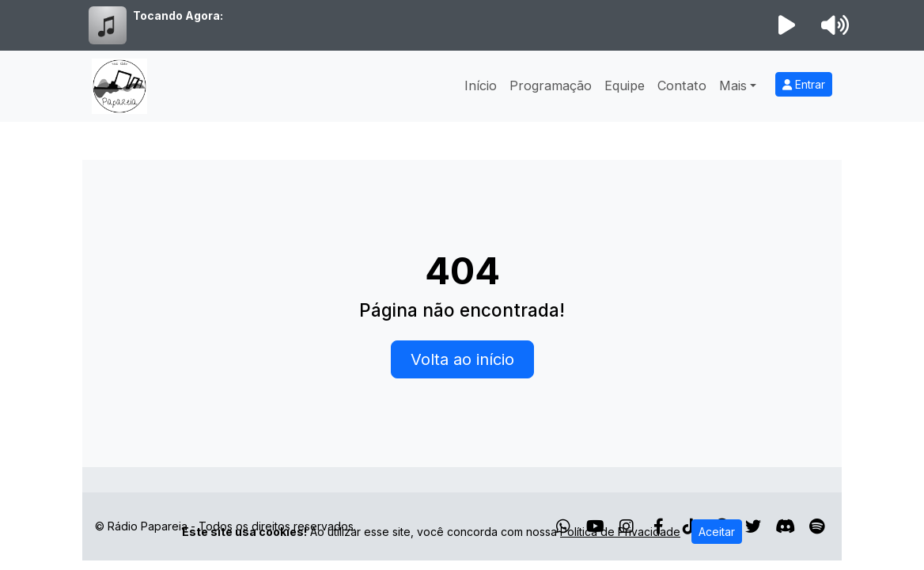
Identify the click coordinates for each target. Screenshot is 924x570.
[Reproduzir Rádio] (787, 25)
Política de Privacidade (620, 532)
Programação (551, 85)
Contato (682, 85)
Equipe (625, 85)
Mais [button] (733, 85)
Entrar (804, 84)
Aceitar (717, 532)
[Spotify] (817, 526)
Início (481, 85)
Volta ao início (462, 359)
